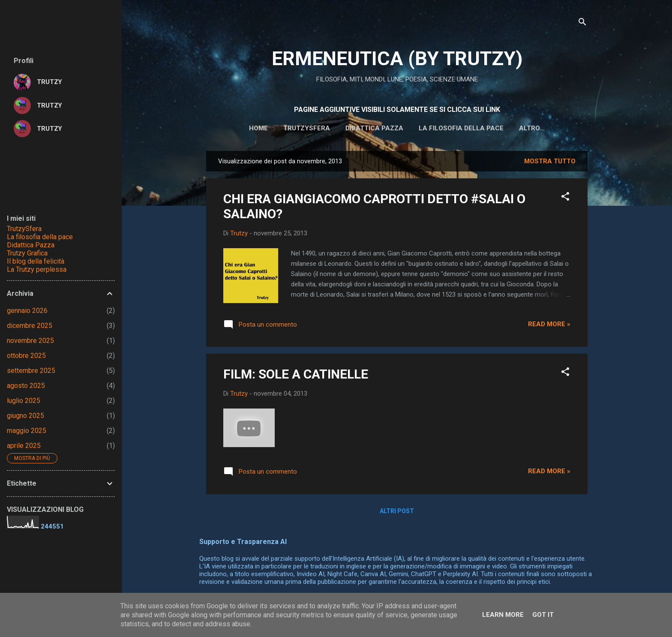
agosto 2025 (26, 386)
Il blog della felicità (36, 261)
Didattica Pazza (31, 245)
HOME (232, 128)
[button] (565, 200)
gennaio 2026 (27, 311)
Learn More (503, 615)
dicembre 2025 (30, 326)
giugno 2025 (25, 416)
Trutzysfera (280, 128)
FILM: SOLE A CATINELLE (296, 376)
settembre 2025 (31, 371)
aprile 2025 (24, 446)
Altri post (397, 513)
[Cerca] (582, 23)
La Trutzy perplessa (37, 269)
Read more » (549, 326)
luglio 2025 (24, 401)
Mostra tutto (550, 163)
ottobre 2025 (26, 356)
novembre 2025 (30, 341)
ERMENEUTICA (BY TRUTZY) (397, 59)
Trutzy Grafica (27, 253)
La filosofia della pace (435, 128)
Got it (543, 615)
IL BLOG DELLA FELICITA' (532, 128)
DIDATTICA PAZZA (348, 128)
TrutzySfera (24, 229)
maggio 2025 (27, 431)
